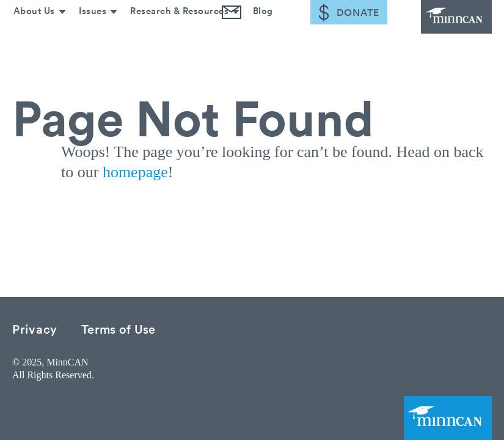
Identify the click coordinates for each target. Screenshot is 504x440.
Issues (88, 35)
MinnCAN (443, 24)
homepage (135, 172)
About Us (29, 35)
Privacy (35, 328)
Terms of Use (119, 328)
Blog (261, 35)
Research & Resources (176, 35)
